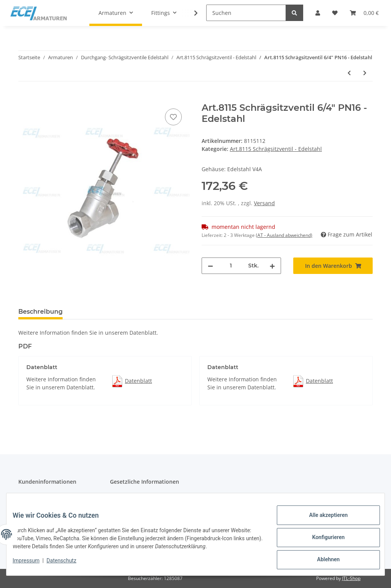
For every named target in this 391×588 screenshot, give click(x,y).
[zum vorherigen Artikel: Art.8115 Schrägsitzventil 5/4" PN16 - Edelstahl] (349, 73)
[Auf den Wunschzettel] (173, 117)
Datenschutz (126, 496)
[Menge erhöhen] (272, 266)
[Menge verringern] (210, 266)
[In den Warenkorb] (24, 98)
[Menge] (231, 266)
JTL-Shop (351, 578)
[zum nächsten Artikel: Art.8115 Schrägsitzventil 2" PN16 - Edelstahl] (365, 73)
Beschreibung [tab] (40, 312)
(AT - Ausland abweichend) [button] (284, 235)
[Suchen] (246, 13)
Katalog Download (41, 496)
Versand (264, 203)
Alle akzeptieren (322, 521)
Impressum (32, 564)
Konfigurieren (322, 541)
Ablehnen (322, 561)
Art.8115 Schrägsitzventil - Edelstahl (276, 149)
